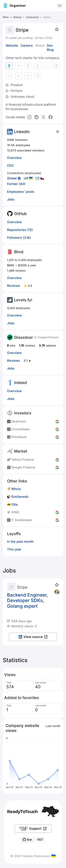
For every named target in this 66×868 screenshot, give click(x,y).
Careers (27, 46)
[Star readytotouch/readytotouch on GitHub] (27, 840)
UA (26, 178)
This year (14, 549)
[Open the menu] (60, 6)
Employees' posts (21, 192)
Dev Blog (50, 48)
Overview (14, 158)
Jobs (11, 199)
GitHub (20, 214)
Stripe (22, 587)
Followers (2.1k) (19, 238)
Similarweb (20, 497)
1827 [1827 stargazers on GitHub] (40, 840)
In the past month (20, 542)
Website (12, 46)
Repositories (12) (20, 230)
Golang (17, 17)
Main (6, 17)
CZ (38, 178)
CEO (10, 165)
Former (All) (16, 184)
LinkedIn (22, 132)
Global (12, 178)
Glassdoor (24, 337)
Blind (19, 252)
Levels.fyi (23, 300)
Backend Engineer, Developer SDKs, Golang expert (27, 600)
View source (33, 637)
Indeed (21, 383)
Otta (14, 504)
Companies (32, 17)
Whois (16, 489)
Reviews (14, 286)
